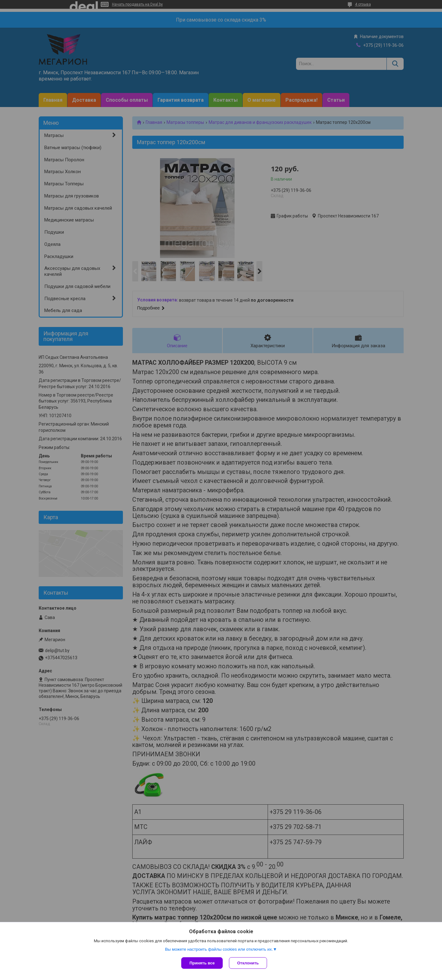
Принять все (202, 963)
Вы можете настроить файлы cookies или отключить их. (219, 949)
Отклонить (248, 963)
